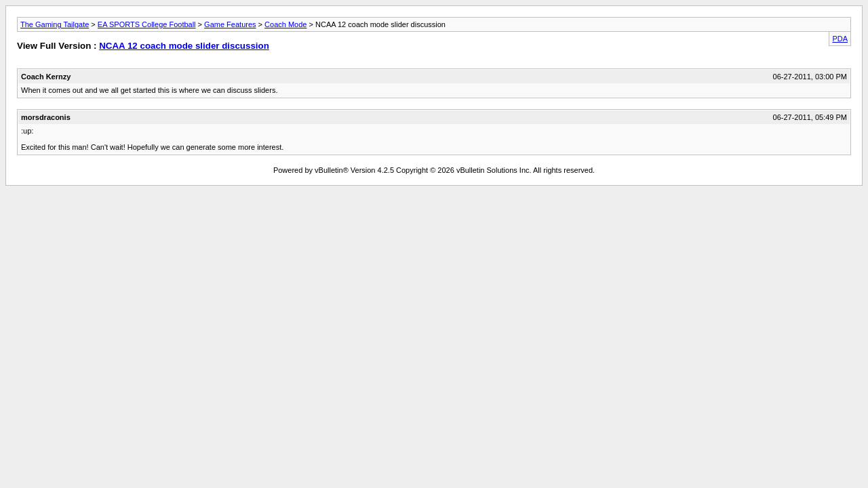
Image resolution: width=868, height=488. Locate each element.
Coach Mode (285, 24)
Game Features (230, 24)
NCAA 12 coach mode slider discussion (184, 46)
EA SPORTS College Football (147, 24)
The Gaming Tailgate (55, 24)
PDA (840, 39)
